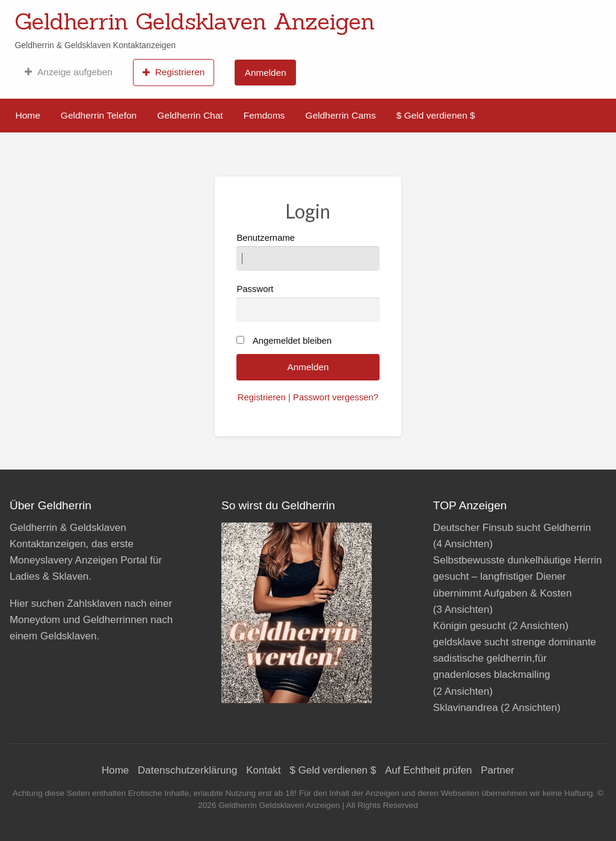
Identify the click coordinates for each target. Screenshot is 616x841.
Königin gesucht (470, 626)
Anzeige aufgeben (68, 72)
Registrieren (174, 72)
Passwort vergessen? (336, 397)
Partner (497, 770)
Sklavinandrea (466, 708)
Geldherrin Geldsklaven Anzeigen (195, 21)
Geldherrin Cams (341, 115)
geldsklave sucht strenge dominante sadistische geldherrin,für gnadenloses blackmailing (515, 658)
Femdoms (264, 115)
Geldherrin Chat (190, 115)
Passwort (308, 303)
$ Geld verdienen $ (436, 115)
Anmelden (266, 73)
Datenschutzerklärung (187, 770)
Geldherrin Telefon (99, 115)
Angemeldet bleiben (292, 341)
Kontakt (263, 770)
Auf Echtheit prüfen (429, 770)
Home (28, 115)
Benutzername (308, 252)
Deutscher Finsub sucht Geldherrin (512, 528)
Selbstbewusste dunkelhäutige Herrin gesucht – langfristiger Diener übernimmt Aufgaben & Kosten (518, 576)
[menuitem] (68, 72)
